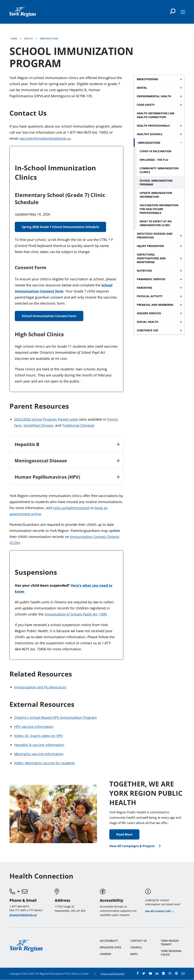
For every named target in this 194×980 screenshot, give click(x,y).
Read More (124, 834)
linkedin (157, 973)
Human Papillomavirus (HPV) (47, 477)
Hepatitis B (27, 444)
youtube (150, 973)
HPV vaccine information (34, 727)
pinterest (176, 973)
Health (28, 39)
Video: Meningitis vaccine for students (44, 763)
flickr (163, 973)
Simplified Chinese (38, 425)
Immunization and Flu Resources (40, 687)
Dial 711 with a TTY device (26, 910)
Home (14, 39)
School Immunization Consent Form (49, 316)
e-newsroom (183, 973)
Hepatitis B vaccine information (39, 745)
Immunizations (49, 39)
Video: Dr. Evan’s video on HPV (38, 736)
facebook (138, 973)
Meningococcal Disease (41, 461)
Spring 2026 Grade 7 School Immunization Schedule (60, 227)
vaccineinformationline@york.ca (45, 138)
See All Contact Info (158, 911)
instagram (170, 973)
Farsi (18, 425)
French (112, 419)
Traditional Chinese (78, 425)
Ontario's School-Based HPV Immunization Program (55, 717)
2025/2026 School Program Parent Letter (46, 419)
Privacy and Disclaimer (113, 974)
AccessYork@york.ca (23, 915)
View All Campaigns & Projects (132, 846)
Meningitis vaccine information (39, 754)
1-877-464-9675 (19, 906)
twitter (144, 973)
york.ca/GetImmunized (71, 508)
